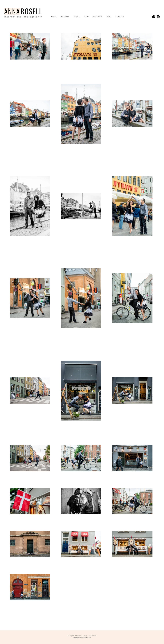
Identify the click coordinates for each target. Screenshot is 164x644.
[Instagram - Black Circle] (158, 17)
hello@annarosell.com (82, 638)
